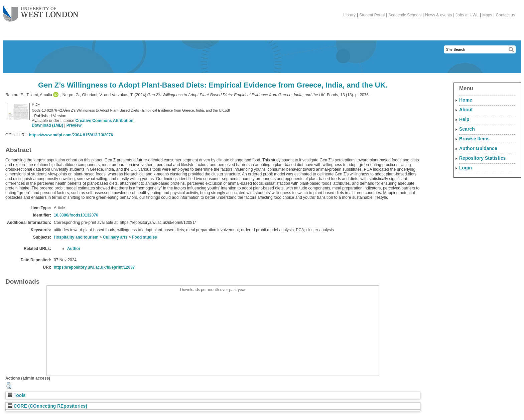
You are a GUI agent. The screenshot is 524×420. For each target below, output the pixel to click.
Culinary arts (115, 237)
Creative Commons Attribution (105, 121)
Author (74, 249)
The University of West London (41, 11)
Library (349, 15)
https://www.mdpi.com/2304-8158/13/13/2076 (71, 135)
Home (466, 100)
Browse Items (474, 139)
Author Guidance (478, 148)
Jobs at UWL (467, 15)
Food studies (145, 237)
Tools (17, 395)
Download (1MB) (47, 125)
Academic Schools (405, 15)
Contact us (505, 15)
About (466, 110)
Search (467, 129)
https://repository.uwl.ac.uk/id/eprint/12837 (94, 267)
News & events (438, 15)
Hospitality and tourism (76, 237)
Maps (487, 15)
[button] (9, 386)
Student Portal (372, 15)
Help (464, 119)
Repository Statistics (482, 158)
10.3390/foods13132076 (76, 215)
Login (466, 168)
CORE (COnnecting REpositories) (47, 406)
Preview (74, 125)
